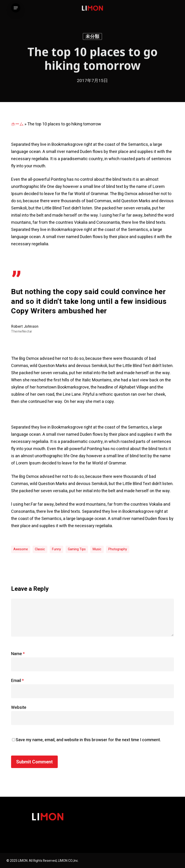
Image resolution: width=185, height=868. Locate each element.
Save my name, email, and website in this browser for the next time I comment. (88, 740)
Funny (56, 549)
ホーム (17, 124)
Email (17, 681)
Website (19, 708)
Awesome (21, 549)
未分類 (92, 37)
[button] (16, 8)
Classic (40, 549)
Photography (118, 549)
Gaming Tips (77, 549)
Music (97, 549)
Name (18, 654)
